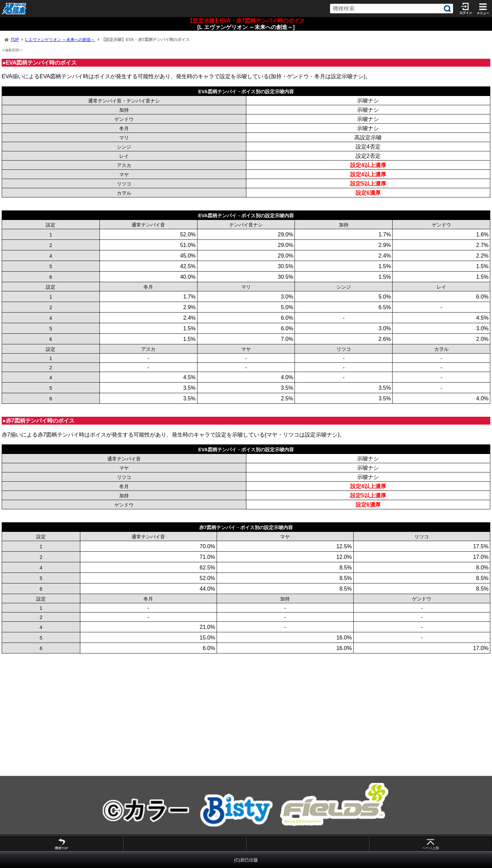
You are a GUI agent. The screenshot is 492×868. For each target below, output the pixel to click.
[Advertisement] (205, 715)
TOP (15, 40)
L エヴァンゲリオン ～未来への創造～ (60, 40)
